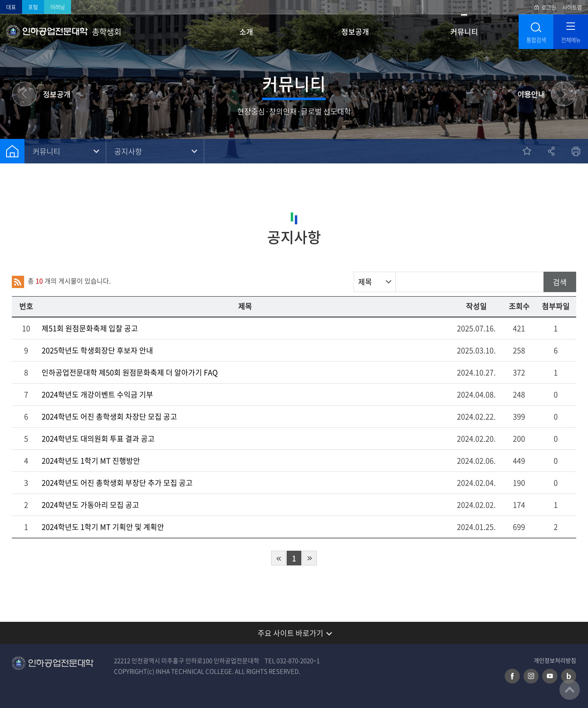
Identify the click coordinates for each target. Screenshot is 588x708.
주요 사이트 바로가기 (291, 633)
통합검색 (536, 40)
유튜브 (550, 676)
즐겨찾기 (527, 151)
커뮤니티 (464, 32)
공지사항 (128, 151)
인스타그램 (531, 676)
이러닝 (58, 7)
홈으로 (12, 151)
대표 (11, 7)
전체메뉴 (571, 40)
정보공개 (355, 32)
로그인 (549, 7)
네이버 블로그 (569, 676)
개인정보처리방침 (555, 660)
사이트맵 (572, 7)
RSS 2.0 (18, 282)
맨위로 (570, 690)
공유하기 (551, 151)
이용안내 (531, 94)
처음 (278, 558)
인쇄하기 (576, 151)
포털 (33, 7)
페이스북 (512, 676)
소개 (246, 32)
